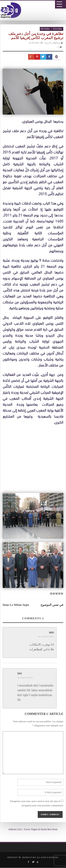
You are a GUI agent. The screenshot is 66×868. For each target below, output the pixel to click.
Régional (58, 29)
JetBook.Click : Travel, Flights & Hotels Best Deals (33, 829)
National (45, 29)
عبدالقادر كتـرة (53, 43)
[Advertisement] (34, 529)
